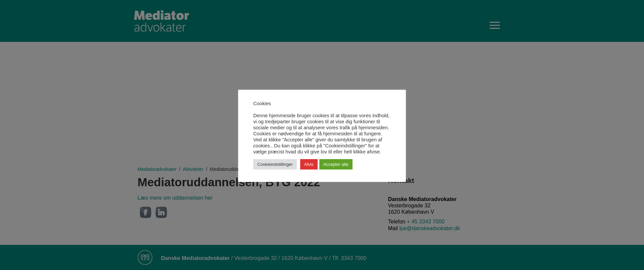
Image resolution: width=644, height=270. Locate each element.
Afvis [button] (309, 164)
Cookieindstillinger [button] (275, 164)
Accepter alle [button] (336, 164)
